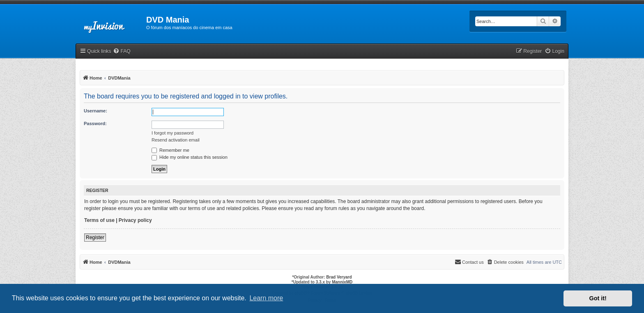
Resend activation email (176, 140)
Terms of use (99, 220)
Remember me (170, 150)
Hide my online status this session (190, 157)
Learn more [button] (266, 298)
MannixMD (342, 282)
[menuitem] (122, 51)
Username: (95, 111)
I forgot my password (172, 133)
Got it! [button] (598, 298)
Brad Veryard (339, 277)
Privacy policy (135, 220)
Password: (95, 123)
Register (95, 238)
